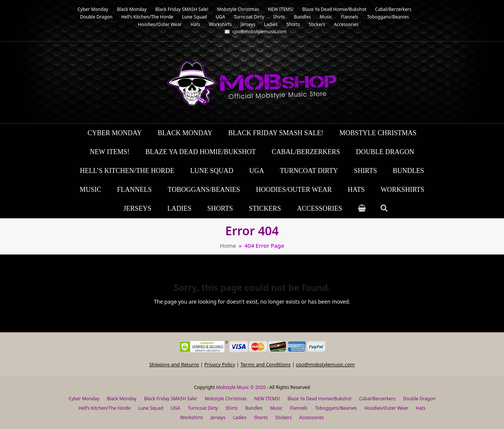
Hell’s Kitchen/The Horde (104, 408)
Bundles (254, 408)
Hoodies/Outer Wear (386, 408)
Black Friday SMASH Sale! (171, 399)
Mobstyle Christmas (225, 399)
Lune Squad (151, 408)
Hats (421, 408)
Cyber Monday (84, 399)
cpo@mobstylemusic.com (325, 364)
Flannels (299, 408)
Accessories (311, 417)
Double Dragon (419, 399)
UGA (176, 408)
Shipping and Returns (174, 364)
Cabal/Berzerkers (377, 399)
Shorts (261, 417)
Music (276, 408)
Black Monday (122, 399)
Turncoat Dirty (203, 408)
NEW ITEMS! (267, 399)
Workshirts (192, 417)
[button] (362, 209)
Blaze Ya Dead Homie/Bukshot (320, 399)
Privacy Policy (220, 364)
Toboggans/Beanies (336, 408)
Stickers (284, 417)
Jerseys (218, 417)
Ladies (240, 417)
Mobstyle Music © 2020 (241, 387)
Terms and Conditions (265, 364)
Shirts (232, 408)
